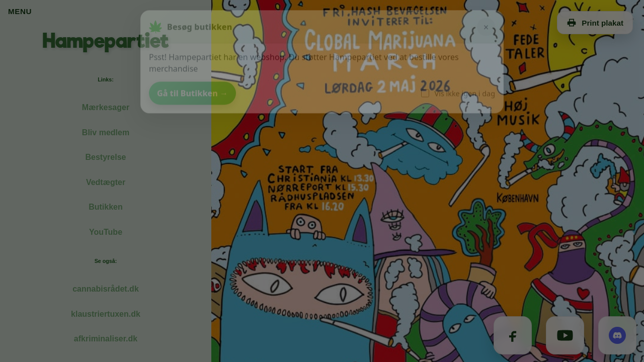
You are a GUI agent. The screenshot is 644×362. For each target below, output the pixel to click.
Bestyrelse (106, 157)
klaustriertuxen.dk (106, 314)
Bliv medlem (106, 132)
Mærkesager (106, 107)
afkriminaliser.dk (106, 339)
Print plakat (595, 23)
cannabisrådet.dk (106, 289)
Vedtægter (106, 182)
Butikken (106, 207)
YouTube (106, 232)
